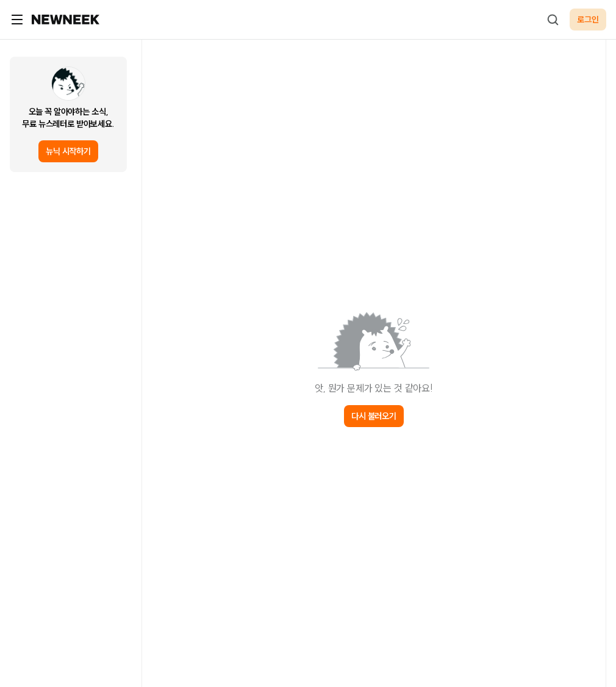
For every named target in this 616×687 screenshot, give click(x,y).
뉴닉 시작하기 (68, 151)
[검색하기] (553, 20)
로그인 (588, 20)
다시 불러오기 (374, 416)
